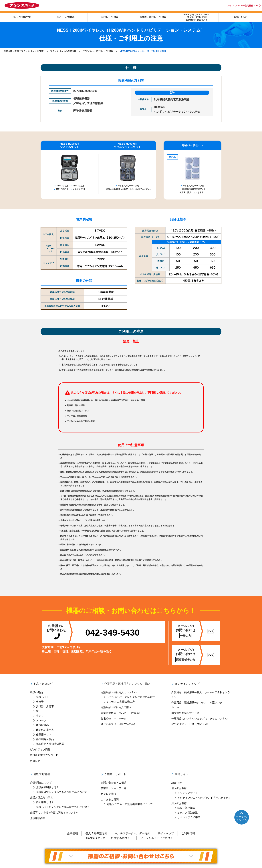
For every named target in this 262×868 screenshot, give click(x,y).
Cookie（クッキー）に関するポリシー (110, 838)
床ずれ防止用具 (45, 730)
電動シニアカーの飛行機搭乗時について (130, 804)
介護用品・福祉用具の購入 (116, 707)
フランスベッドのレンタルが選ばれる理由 (131, 697)
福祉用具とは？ (45, 802)
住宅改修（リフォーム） (115, 719)
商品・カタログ (43, 684)
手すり (40, 716)
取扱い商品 (36, 692)
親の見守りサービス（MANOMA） (191, 724)
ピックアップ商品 (40, 749)
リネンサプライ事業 (189, 817)
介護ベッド (42, 697)
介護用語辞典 (38, 818)
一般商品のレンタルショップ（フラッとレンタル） (201, 719)
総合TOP (177, 783)
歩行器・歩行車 (45, 706)
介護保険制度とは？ (47, 787)
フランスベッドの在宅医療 (63, 51)
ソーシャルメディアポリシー (158, 838)
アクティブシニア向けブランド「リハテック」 (204, 798)
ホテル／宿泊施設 (188, 813)
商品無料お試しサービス (185, 713)
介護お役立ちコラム (41, 797)
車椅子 (40, 702)
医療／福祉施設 (186, 808)
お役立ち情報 (42, 774)
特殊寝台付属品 (45, 739)
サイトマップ (166, 833)
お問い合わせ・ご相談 (114, 783)
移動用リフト (44, 735)
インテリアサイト (188, 793)
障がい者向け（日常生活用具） (119, 724)
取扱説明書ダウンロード (44, 755)
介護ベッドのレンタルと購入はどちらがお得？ (63, 807)
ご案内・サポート (115, 774)
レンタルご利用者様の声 (121, 702)
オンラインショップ (187, 684)
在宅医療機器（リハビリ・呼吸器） (121, 713)
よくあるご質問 (110, 799)
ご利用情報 (188, 833)
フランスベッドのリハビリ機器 (98, 51)
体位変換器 (42, 725)
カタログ (35, 761)
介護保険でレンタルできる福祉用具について (61, 792)
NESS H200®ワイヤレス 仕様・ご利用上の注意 (143, 51)
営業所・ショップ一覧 (114, 788)
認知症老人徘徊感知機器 (50, 744)
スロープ (41, 720)
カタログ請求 (108, 794)
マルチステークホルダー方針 (132, 833)
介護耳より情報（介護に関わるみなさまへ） (55, 813)
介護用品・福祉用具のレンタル (119, 692)
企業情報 (72, 833)
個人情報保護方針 (96, 833)
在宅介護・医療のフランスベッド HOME (24, 51)
